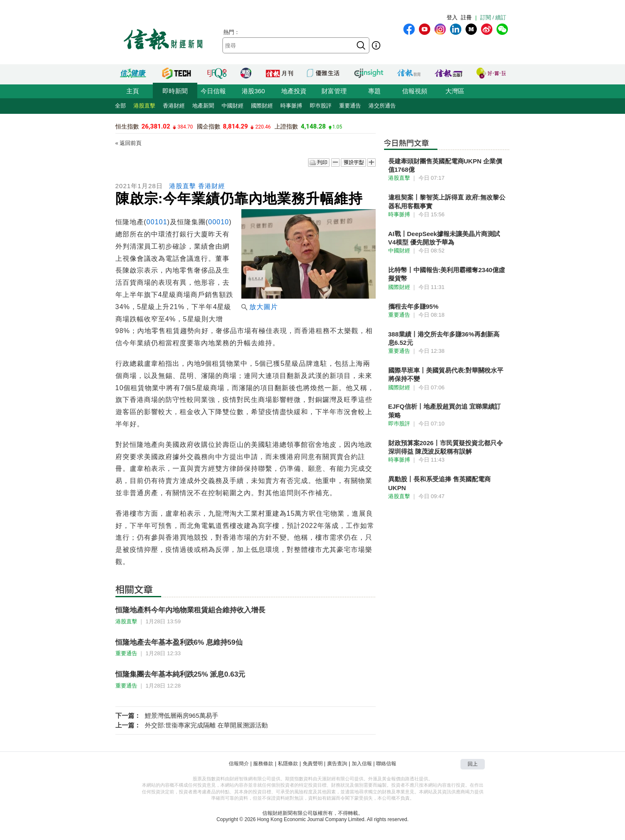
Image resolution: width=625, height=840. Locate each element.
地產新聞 (203, 106)
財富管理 (334, 91)
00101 (157, 222)
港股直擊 (144, 106)
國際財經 (262, 106)
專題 (374, 91)
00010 (219, 222)
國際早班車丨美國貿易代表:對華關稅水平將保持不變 (446, 374)
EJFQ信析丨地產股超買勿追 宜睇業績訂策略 (445, 411)
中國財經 (233, 106)
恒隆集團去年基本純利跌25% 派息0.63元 (180, 674)
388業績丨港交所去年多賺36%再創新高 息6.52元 (444, 338)
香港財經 (174, 106)
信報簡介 (239, 764)
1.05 (337, 127)
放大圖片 (260, 307)
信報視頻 (415, 91)
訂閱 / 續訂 (493, 17)
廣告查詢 (337, 764)
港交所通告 (382, 106)
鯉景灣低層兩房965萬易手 (182, 715)
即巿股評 (321, 106)
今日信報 (213, 91)
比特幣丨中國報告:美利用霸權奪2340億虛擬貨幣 (447, 274)
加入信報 (362, 764)
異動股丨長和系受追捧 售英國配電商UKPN (439, 483)
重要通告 (350, 106)
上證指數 (286, 126)
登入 (452, 17)
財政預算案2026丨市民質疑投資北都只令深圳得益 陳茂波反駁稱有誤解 (446, 447)
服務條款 (263, 764)
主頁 (133, 91)
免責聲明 (313, 764)
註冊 (466, 17)
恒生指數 (127, 126)
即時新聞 (175, 91)
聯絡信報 (386, 764)
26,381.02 (156, 126)
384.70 (185, 127)
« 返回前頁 (129, 143)
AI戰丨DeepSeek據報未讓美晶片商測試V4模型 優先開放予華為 (444, 238)
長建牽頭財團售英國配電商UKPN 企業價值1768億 (445, 165)
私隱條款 (288, 764)
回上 (473, 764)
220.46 (263, 127)
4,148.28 (314, 126)
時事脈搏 (291, 106)
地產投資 (294, 91)
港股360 (253, 91)
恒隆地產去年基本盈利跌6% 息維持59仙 (179, 642)
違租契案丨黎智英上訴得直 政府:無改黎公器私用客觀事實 (447, 201)
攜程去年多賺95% (413, 306)
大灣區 (455, 91)
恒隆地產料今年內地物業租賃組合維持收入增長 (190, 610)
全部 (120, 106)
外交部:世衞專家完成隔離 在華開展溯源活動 (206, 725)
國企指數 (209, 126)
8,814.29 (235, 126)
